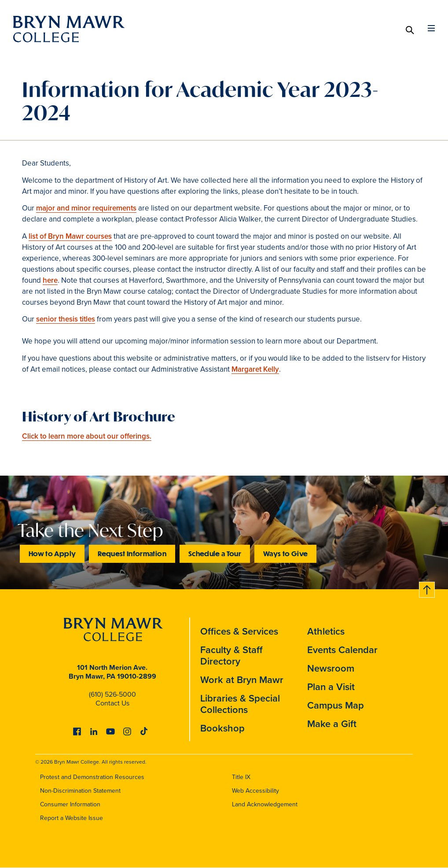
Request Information (132, 553)
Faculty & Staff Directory (231, 656)
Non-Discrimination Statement (80, 791)
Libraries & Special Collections (240, 704)
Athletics (326, 631)
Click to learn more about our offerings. (87, 436)
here (50, 280)
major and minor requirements (86, 208)
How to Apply (52, 553)
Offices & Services (239, 631)
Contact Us (112, 703)
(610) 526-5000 (112, 694)
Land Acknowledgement (265, 804)
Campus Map (336, 705)
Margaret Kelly (255, 369)
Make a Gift (332, 724)
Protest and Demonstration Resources (92, 777)
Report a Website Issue (72, 818)
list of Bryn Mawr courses (70, 236)
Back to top (427, 588)
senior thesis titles (66, 319)
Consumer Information (70, 804)
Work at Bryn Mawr (242, 680)
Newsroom (331, 668)
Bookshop (222, 728)
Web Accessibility (255, 791)
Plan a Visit (331, 687)
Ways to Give (285, 553)
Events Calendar (342, 650)
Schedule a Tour (215, 553)
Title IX (241, 777)
